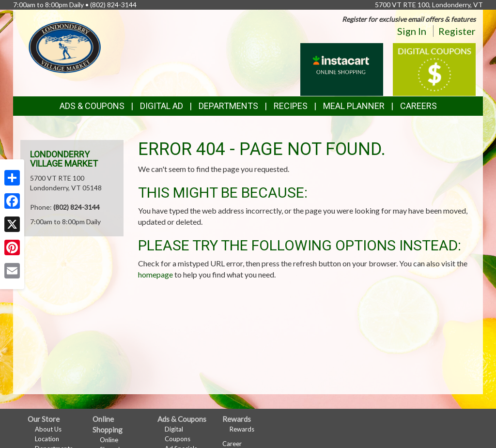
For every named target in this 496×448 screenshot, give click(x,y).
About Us (48, 429)
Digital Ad (162, 106)
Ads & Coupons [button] (92, 106)
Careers (418, 106)
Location (47, 439)
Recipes (291, 106)
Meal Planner (354, 106)
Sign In (412, 31)
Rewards (242, 429)
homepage (155, 274)
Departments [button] (228, 106)
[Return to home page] (65, 46)
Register (457, 31)
